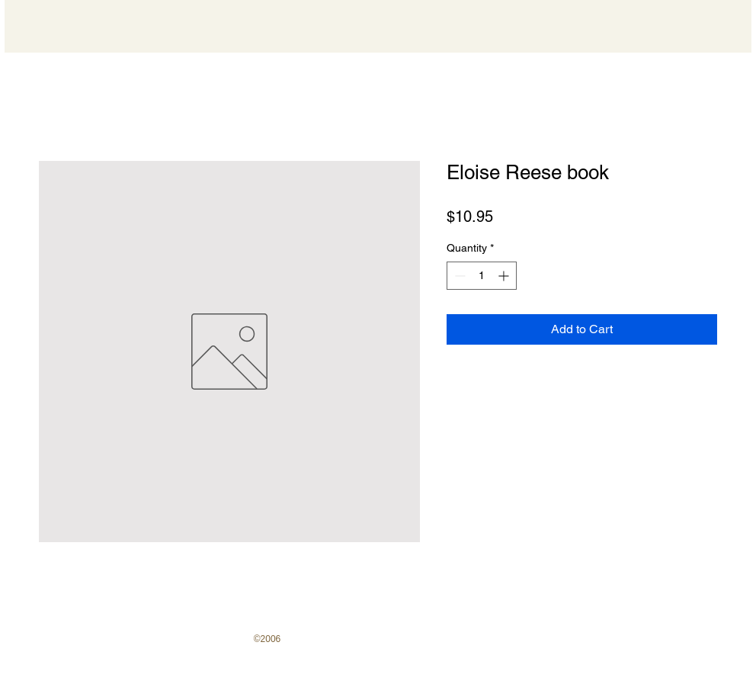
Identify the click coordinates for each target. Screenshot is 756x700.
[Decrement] (458, 276)
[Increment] (505, 276)
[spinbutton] (482, 276)
